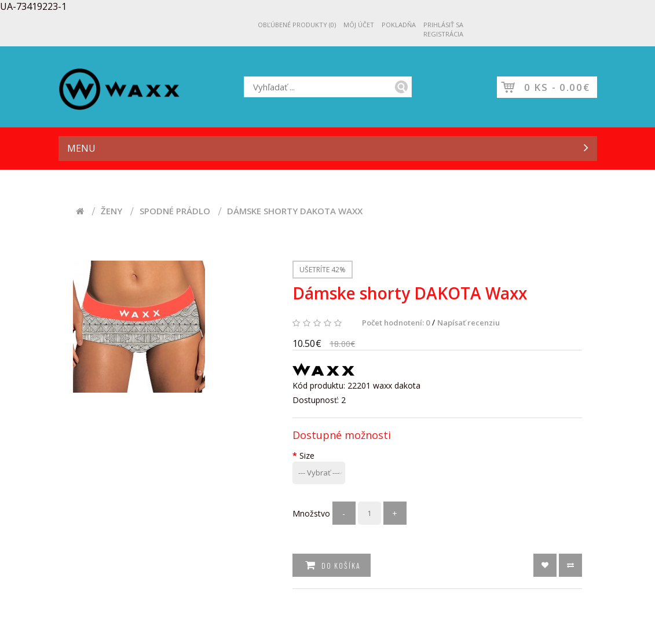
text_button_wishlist (545, 565)
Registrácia (443, 34)
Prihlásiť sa (443, 25)
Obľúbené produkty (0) (297, 25)
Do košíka (340, 566)
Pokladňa (399, 25)
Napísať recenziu (469, 323)
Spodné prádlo (175, 211)
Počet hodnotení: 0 (396, 323)
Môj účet (359, 25)
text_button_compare (570, 565)
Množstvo (311, 513)
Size (307, 455)
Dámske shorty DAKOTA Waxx (295, 211)
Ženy (111, 211)
